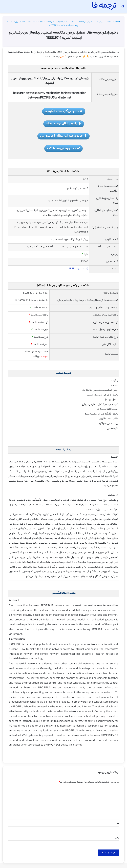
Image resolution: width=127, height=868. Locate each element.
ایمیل (117, 838)
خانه (117, 22)
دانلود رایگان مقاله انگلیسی (64, 111)
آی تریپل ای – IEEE (79, 269)
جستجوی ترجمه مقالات (63, 148)
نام (118, 824)
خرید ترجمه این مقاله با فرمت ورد (63, 136)
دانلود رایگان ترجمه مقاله (64, 124)
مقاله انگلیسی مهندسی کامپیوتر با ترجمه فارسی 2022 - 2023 (89, 22)
